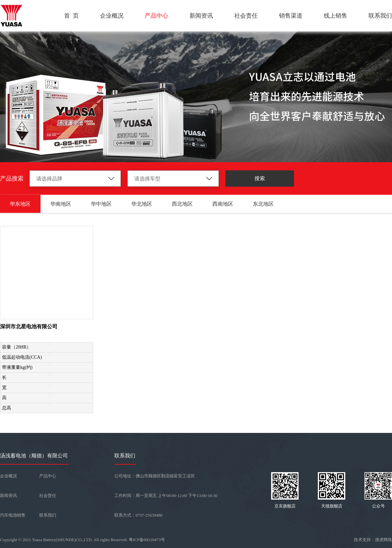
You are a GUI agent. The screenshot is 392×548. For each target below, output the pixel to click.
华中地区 (101, 204)
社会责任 (246, 16)
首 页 (71, 16)
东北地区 (263, 204)
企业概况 (112, 16)
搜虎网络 (384, 540)
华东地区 (20, 204)
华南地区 (61, 204)
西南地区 (223, 204)
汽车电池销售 (13, 515)
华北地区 (142, 204)
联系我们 (380, 16)
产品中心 (156, 16)
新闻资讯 (201, 16)
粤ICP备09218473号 (147, 540)
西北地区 (182, 204)
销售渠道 (291, 16)
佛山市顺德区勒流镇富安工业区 (165, 476)
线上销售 (335, 16)
